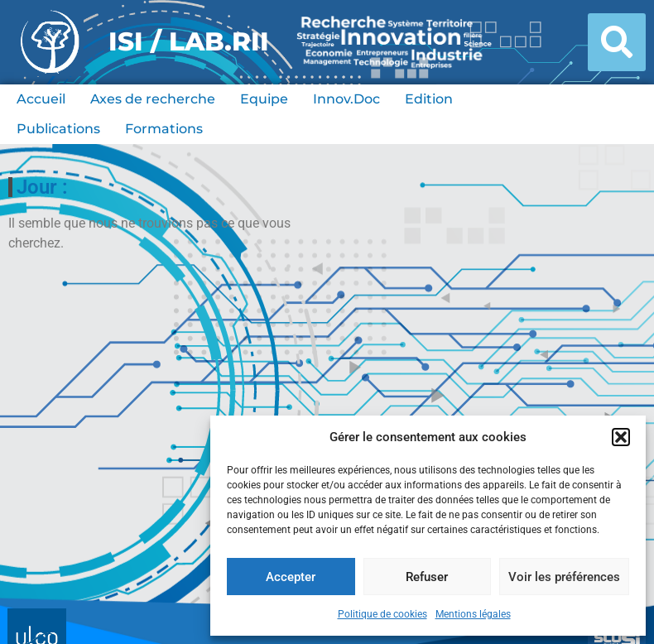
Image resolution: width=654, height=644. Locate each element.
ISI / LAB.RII (189, 41)
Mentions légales (473, 614)
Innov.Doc (346, 99)
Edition (429, 99)
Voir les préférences (564, 577)
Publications (58, 129)
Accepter (291, 577)
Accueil (41, 99)
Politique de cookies (382, 614)
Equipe (264, 99)
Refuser (427, 577)
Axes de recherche (153, 99)
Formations (164, 129)
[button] (621, 437)
